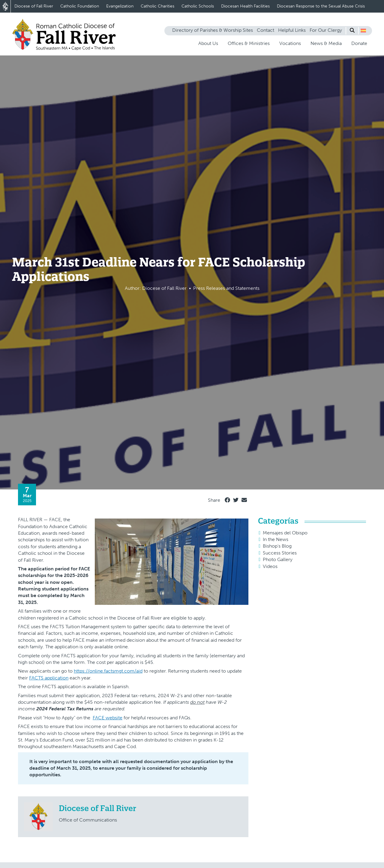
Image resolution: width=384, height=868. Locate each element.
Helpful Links (292, 30)
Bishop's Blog (277, 546)
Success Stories (280, 553)
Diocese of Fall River (34, 6)
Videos (270, 566)
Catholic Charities (157, 6)
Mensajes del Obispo (285, 533)
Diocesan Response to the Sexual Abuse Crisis (321, 6)
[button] (363, 31)
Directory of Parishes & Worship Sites (213, 30)
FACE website (108, 718)
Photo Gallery (278, 559)
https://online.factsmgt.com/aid (108, 671)
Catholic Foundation (80, 6)
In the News (276, 539)
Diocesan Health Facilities (245, 6)
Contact (265, 30)
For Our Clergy (326, 30)
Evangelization (120, 6)
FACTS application (49, 678)
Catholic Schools (198, 6)
